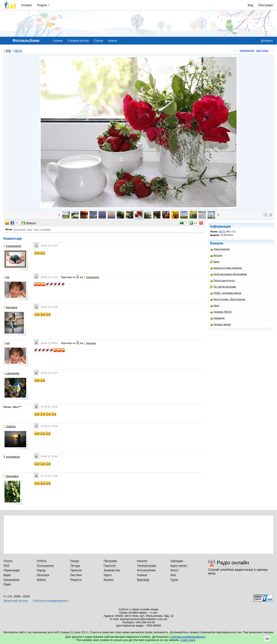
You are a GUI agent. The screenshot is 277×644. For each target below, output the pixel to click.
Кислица (10, 307)
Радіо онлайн (233, 563)
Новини (142, 575)
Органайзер (11, 580)
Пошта (8, 561)
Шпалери (43, 575)
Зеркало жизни (220, 324)
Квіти (215, 262)
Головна (27, 5)
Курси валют (179, 566)
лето (30, 229)
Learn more (188, 640)
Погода (75, 566)
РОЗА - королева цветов (226, 293)
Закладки (177, 561)
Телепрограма (147, 566)
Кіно (173, 575)
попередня (247, 50)
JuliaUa (10, 426)
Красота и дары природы (226, 268)
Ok (267, 639)
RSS (6, 566)
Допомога (267, 41)
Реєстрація (266, 5)
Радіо (7, 584)
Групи (174, 580)
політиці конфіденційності (188, 637)
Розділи (42, 5)
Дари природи (220, 249)
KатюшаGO (12, 246)
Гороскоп (110, 566)
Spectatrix (11, 476)
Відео (7, 575)
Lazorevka (11, 373)
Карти (108, 575)
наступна (262, 50)
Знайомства (112, 570)
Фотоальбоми (146, 570)
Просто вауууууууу (222, 280)
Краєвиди (217, 318)
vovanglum (12, 457)
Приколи (76, 570)
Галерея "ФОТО (221, 312)
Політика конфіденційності (51, 601)
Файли (41, 580)
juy (8, 51)
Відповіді (143, 580)
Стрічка (98, 41)
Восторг (216, 255)
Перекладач (12, 570)
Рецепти (76, 580)
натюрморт (20, 229)
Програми (110, 561)
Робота (42, 561)
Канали (113, 41)
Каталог (142, 561)
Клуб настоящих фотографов (228, 274)
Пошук (75, 561)
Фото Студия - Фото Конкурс (228, 299)
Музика (109, 580)
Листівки (76, 575)
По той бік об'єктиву (223, 287)
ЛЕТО (18, 51)
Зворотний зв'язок (16, 601)
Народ (41, 570)
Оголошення (45, 566)
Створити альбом (78, 41)
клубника (46, 229)
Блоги (175, 570)
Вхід (251, 5)
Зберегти (29, 223)
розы (36, 229)
